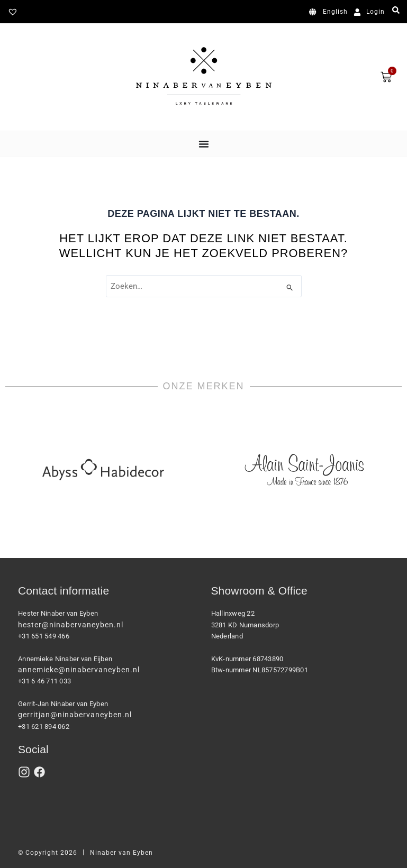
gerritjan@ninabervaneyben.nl (75, 715)
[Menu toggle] (204, 144)
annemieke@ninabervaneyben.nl (79, 670)
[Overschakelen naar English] (330, 12)
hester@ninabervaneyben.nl (71, 625)
